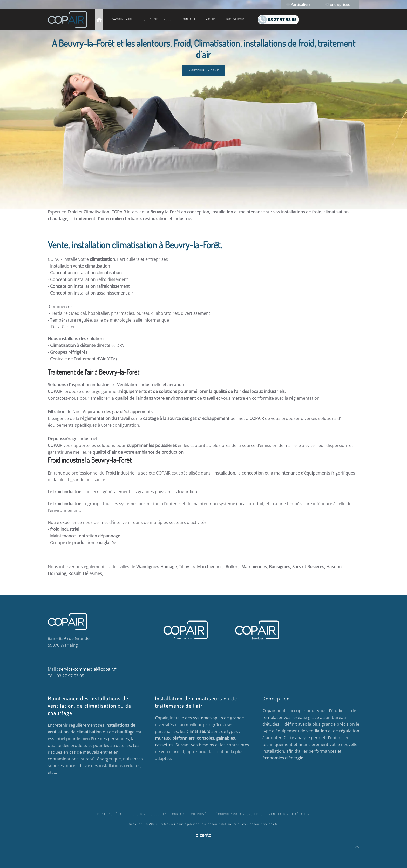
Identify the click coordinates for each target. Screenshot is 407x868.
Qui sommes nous (158, 19)
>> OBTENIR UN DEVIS (203, 70)
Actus (211, 19)
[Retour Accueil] (67, 19)
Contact (189, 19)
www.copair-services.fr (260, 824)
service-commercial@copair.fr (88, 669)
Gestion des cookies (150, 814)
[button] (357, 847)
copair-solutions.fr (222, 824)
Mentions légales (112, 814)
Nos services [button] (237, 19)
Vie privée (200, 814)
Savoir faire (123, 19)
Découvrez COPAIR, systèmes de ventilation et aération (262, 814)
